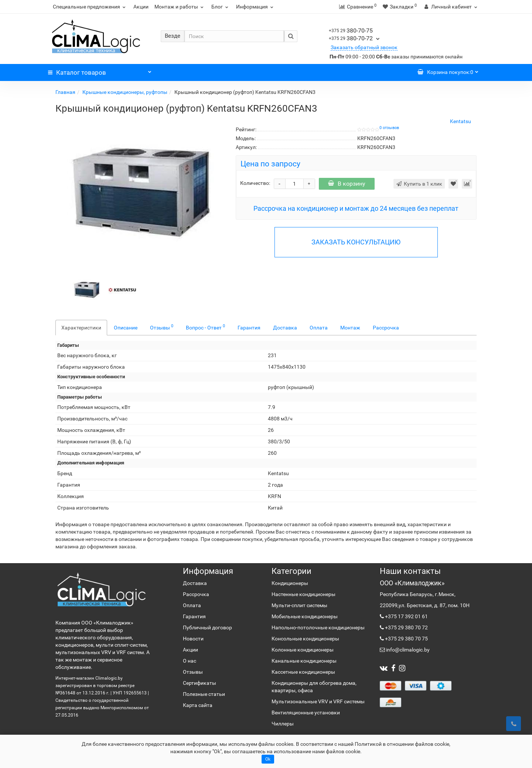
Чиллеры (283, 724)
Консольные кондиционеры (305, 639)
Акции (141, 7)
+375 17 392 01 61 (406, 616)
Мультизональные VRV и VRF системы (318, 701)
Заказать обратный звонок (364, 47)
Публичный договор (207, 627)
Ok (268, 759)
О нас (190, 661)
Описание (126, 328)
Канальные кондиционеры (304, 661)
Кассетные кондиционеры (303, 672)
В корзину (347, 184)
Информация (256, 7)
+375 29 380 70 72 (406, 627)
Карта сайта (198, 705)
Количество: (255, 183)
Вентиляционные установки (306, 713)
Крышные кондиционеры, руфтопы (125, 92)
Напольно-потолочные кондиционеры (318, 627)
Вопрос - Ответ (205, 327)
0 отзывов (389, 128)
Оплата (319, 328)
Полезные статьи (204, 694)
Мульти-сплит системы (299, 605)
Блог (221, 7)
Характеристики (81, 328)
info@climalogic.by (407, 650)
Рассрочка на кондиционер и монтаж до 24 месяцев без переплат (356, 208)
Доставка (285, 328)
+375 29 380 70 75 (406, 639)
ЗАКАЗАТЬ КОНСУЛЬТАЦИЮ (356, 242)
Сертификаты (199, 683)
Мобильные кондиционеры (305, 616)
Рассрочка (386, 328)
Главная (65, 92)
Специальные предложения (90, 7)
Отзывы (162, 327)
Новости (193, 639)
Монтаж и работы (180, 7)
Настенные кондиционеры (303, 594)
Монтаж (350, 328)
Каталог (100, 71)
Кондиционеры (290, 583)
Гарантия (249, 328)
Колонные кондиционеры (303, 650)
